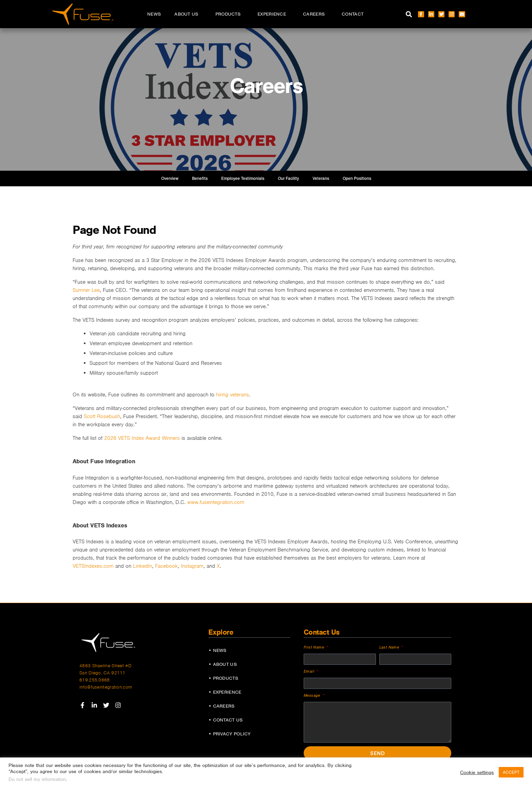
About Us (188, 14)
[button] (409, 14)
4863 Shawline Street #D (105, 666)
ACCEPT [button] (511, 772)
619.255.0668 (95, 680)
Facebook (166, 566)
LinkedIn (142, 566)
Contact (353, 14)
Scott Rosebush (102, 416)
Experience (273, 14)
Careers (316, 14)
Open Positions (357, 179)
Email (310, 671)
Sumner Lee (86, 290)
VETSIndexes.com (93, 566)
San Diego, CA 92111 (102, 673)
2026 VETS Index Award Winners (142, 438)
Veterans (321, 179)
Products (230, 14)
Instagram (192, 566)
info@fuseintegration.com (106, 687)
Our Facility (288, 179)
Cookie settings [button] (477, 772)
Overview (170, 179)
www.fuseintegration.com (216, 502)
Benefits (200, 179)
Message (313, 695)
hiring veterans (233, 395)
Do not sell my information (37, 779)
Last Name (390, 647)
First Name (315, 647)
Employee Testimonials (243, 179)
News (154, 14)
